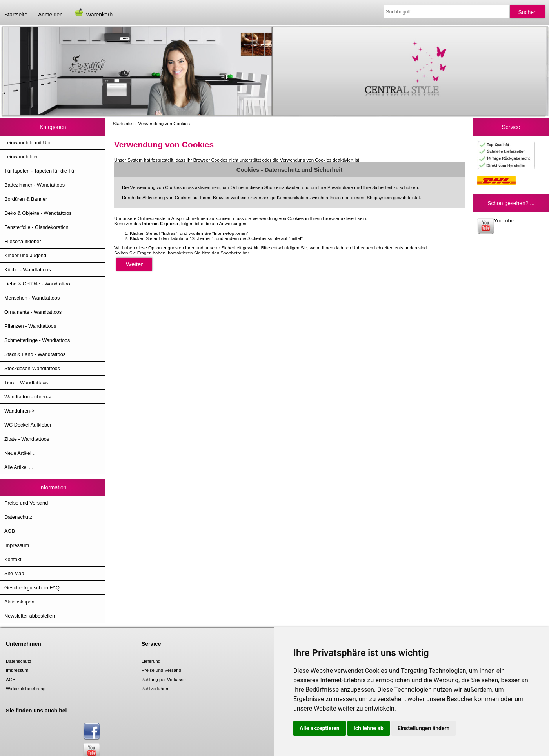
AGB (10, 531)
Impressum (17, 545)
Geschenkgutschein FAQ (32, 588)
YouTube (495, 226)
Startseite (16, 15)
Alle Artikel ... (19, 467)
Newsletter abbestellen (30, 616)
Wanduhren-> (19, 411)
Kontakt (13, 559)
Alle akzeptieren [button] (320, 728)
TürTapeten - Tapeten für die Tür (40, 171)
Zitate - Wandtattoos (27, 439)
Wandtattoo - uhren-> (28, 397)
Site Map (14, 573)
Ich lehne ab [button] (369, 728)
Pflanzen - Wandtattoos (30, 326)
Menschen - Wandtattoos (32, 298)
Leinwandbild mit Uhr (28, 143)
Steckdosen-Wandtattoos (32, 368)
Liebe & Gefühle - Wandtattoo (37, 284)
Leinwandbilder (21, 157)
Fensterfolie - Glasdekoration (36, 227)
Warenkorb (93, 15)
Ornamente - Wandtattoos (33, 312)
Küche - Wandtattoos (28, 270)
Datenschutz (18, 517)
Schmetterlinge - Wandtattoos (37, 340)
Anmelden (50, 15)
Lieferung (151, 661)
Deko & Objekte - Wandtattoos (38, 213)
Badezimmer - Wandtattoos (35, 185)
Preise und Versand (26, 503)
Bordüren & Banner (26, 199)
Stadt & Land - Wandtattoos (35, 354)
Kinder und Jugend (25, 255)
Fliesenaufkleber (23, 241)
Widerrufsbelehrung (26, 688)
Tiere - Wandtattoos (26, 383)
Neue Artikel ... (21, 453)
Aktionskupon (19, 602)
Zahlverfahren (156, 688)
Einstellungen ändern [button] (424, 728)
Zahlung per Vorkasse (164, 679)
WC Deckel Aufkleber (28, 425)
